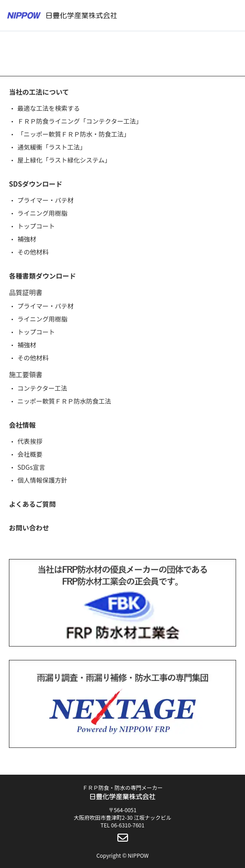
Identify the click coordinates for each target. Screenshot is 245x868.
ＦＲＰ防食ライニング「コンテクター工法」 (80, 121)
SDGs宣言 (31, 467)
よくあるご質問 (32, 504)
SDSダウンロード (35, 184)
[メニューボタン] (233, 16)
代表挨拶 (30, 441)
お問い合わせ (29, 528)
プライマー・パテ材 (46, 200)
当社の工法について (39, 92)
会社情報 (22, 425)
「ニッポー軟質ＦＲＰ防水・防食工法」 (74, 134)
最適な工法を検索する (49, 108)
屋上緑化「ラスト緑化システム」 (64, 160)
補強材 (27, 239)
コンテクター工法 (42, 388)
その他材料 (33, 252)
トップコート (36, 226)
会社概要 (30, 454)
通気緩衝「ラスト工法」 (52, 147)
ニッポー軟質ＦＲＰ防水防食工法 (64, 401)
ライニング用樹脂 (42, 213)
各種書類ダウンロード (42, 276)
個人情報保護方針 (42, 480)
